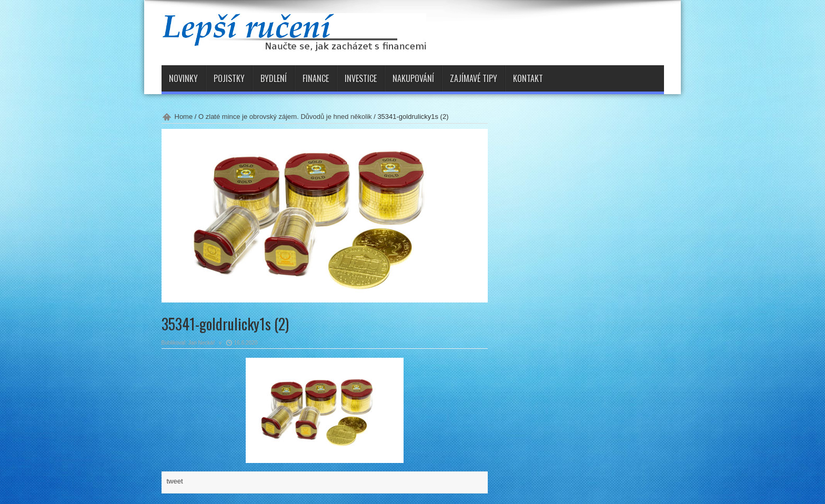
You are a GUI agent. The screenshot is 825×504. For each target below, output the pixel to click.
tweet (175, 481)
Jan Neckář (202, 343)
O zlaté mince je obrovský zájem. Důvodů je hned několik (285, 117)
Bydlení (274, 78)
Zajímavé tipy (474, 78)
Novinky (183, 78)
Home (184, 117)
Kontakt (528, 78)
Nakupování (413, 78)
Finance (316, 78)
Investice (361, 78)
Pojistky (229, 78)
